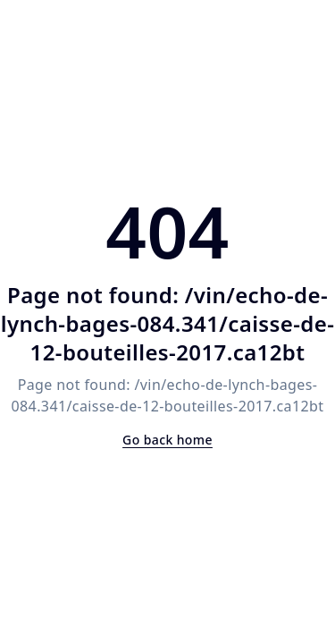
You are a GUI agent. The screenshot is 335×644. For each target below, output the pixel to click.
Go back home (167, 440)
